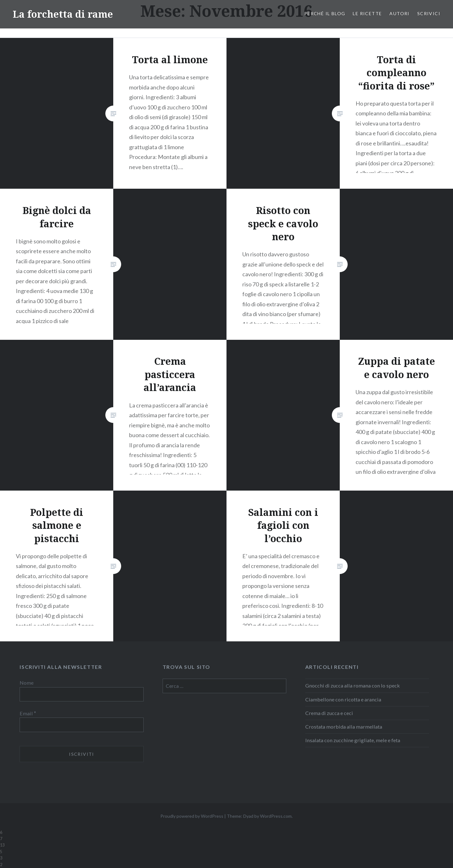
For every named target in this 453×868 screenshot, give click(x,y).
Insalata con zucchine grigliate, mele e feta (353, 740)
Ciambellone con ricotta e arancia (343, 699)
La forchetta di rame (63, 14)
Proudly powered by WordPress (192, 816)
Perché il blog (325, 13)
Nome (27, 683)
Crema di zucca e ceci (329, 713)
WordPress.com (276, 816)
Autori (399, 13)
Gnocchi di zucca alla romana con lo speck (353, 685)
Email (28, 713)
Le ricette (367, 13)
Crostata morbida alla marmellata (344, 727)
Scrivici (429, 13)
